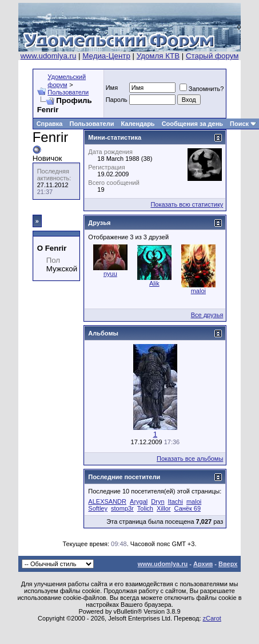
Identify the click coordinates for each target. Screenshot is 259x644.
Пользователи (68, 92)
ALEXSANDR (107, 501)
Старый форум (212, 56)
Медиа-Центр (106, 56)
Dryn (158, 501)
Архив (203, 564)
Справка (50, 124)
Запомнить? (202, 89)
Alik (154, 283)
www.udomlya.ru (49, 56)
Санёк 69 (188, 508)
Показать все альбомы (190, 459)
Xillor (164, 508)
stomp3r (122, 508)
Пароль (117, 100)
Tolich (145, 508)
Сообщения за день (192, 124)
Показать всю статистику (187, 204)
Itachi (176, 501)
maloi (198, 291)
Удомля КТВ (158, 56)
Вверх (228, 564)
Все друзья (207, 315)
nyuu (110, 274)
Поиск (239, 124)
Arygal (139, 501)
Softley (98, 508)
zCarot (212, 618)
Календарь (138, 124)
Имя (112, 88)
